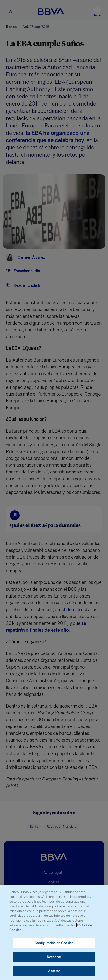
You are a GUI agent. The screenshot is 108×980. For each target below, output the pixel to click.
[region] (54, 932)
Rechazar (54, 957)
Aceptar (54, 971)
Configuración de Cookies (54, 943)
